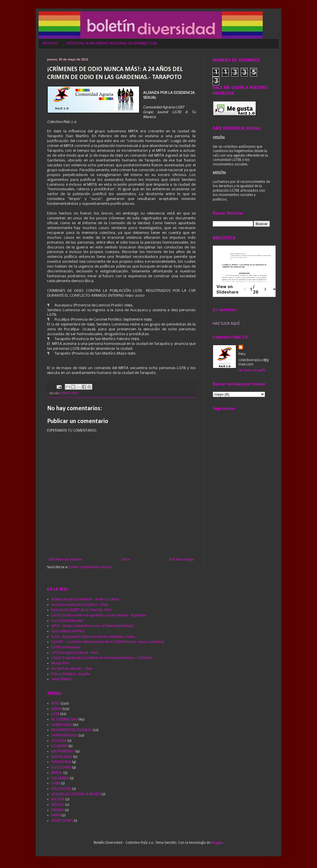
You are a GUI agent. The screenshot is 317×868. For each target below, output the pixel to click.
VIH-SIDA (59, 741)
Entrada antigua (182, 560)
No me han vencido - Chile (72, 669)
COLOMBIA (60, 778)
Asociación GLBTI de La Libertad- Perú (81, 610)
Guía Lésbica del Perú (68, 632)
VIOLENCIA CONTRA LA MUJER (76, 794)
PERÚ (75, 393)
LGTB (55, 714)
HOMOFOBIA (62, 725)
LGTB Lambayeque (66, 648)
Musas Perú (60, 663)
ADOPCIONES (62, 821)
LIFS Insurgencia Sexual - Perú (75, 653)
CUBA (56, 784)
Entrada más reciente (65, 560)
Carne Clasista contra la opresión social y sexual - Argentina (98, 616)
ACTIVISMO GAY (64, 720)
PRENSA (58, 810)
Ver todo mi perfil (252, 371)
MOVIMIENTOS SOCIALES (72, 730)
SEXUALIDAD (62, 757)
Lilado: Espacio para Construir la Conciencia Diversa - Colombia (102, 658)
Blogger (217, 843)
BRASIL (57, 773)
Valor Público (62, 679)
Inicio (126, 560)
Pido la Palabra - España (71, 674)
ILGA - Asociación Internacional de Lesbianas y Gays (93, 637)
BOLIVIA (58, 800)
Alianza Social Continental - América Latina (85, 600)
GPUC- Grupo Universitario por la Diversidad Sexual (92, 626)
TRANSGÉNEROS (64, 736)
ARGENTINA (61, 762)
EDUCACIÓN (61, 789)
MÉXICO (58, 805)
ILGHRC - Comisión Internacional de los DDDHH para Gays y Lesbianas (108, 642)
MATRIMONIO (63, 752)
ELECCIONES (61, 768)
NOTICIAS (50, 43)
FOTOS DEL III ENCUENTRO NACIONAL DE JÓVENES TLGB (112, 43)
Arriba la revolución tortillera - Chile (79, 605)
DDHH (65, 393)
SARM (56, 816)
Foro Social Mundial (67, 621)
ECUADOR (59, 746)
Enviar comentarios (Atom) (90, 567)
